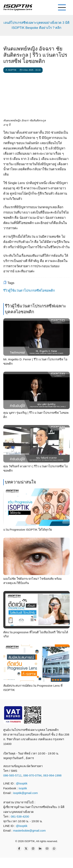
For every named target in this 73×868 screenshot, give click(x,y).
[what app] (38, 862)
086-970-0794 (32, 775)
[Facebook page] (19, 849)
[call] (9, 862)
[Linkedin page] (40, 849)
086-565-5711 (12, 775)
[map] (67, 862)
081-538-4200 (19, 816)
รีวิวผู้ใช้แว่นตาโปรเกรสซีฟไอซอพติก (29, 291)
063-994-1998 (52, 775)
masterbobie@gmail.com (29, 831)
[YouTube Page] (47, 849)
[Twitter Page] (26, 849)
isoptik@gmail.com (25, 793)
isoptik (23, 788)
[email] (53, 862)
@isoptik (22, 783)
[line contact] (24, 862)
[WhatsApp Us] (54, 849)
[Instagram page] (33, 849)
